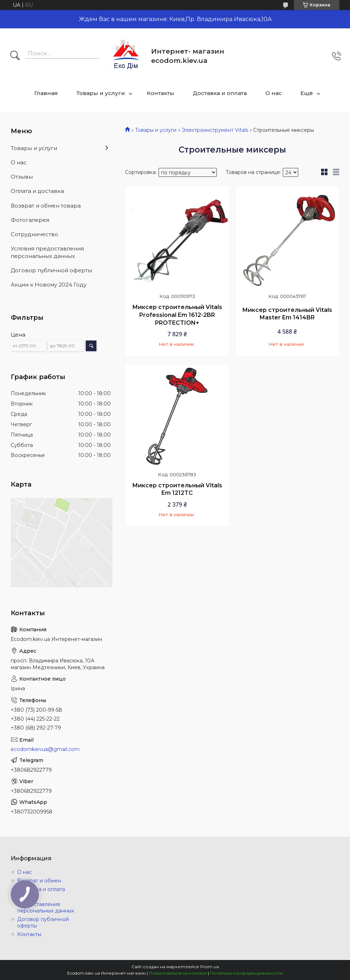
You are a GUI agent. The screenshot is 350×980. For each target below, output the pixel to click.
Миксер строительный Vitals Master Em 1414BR (287, 314)
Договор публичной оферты (51, 270)
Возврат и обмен (39, 881)
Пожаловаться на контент (178, 973)
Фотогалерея (30, 220)
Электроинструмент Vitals (215, 130)
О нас (274, 93)
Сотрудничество (34, 234)
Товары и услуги (101, 93)
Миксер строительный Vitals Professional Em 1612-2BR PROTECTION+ (177, 315)
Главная (46, 93)
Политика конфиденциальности (246, 973)
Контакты (161, 93)
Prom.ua (210, 967)
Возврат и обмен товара (46, 206)
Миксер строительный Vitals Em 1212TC (177, 489)
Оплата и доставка (37, 191)
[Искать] (15, 56)
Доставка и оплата (220, 93)
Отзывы (22, 177)
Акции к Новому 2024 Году (49, 285)
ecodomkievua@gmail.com (45, 749)
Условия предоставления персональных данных (47, 252)
